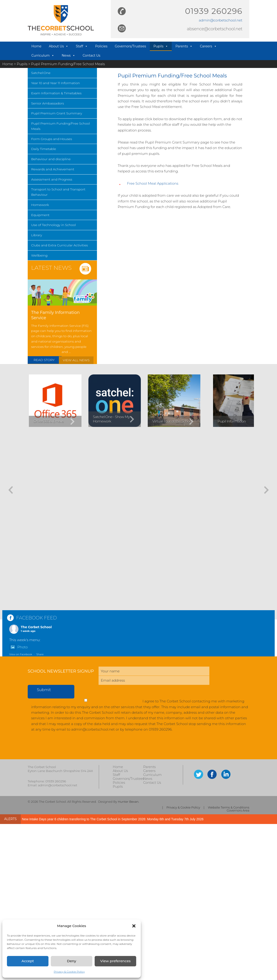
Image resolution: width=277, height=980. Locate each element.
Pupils (161, 46)
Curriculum (43, 55)
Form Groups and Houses (52, 139)
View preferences (115, 961)
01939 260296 (214, 11)
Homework (40, 205)
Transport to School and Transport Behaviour (58, 192)
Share (40, 654)
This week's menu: (25, 640)
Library (37, 235)
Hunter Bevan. (128, 802)
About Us (59, 46)
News (68, 55)
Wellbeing (39, 255)
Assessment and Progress (52, 179)
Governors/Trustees (130, 46)
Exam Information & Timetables (56, 93)
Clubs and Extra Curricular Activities (60, 245)
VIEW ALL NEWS (76, 360)
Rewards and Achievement (53, 169)
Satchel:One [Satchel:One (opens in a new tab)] (41, 73)
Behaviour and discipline (51, 159)
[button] (134, 926)
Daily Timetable (44, 149)
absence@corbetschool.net (215, 29)
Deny (72, 961)
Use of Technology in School (53, 225)
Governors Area (238, 810)
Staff (82, 46)
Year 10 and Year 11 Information (56, 83)
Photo (18, 647)
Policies (101, 46)
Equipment (40, 215)
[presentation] (63, 748)
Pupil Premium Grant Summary (57, 113)
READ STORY (44, 360)
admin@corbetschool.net (221, 20)
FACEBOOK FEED (36, 618)
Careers (208, 46)
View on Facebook (21, 654)
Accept (28, 961)
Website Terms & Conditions (229, 807)
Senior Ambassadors (48, 103)
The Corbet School (36, 627)
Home (36, 46)
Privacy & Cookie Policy (69, 972)
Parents (184, 46)
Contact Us (92, 55)
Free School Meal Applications (153, 183)
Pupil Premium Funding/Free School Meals (60, 126)
